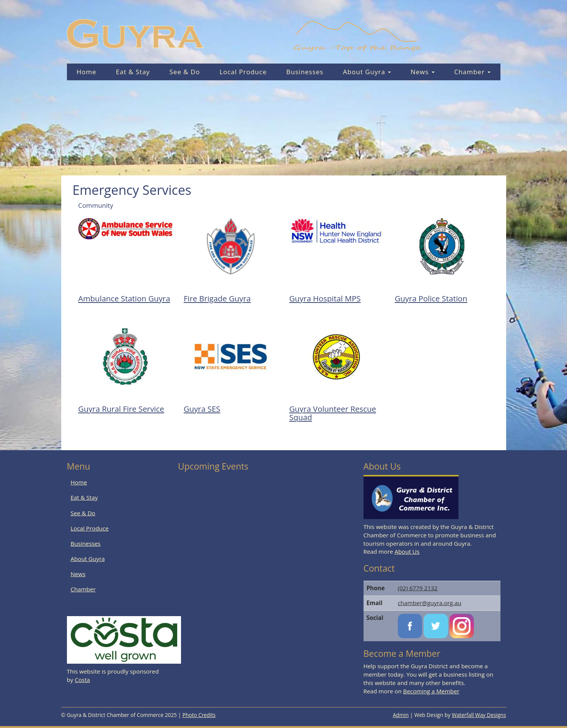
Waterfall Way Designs (479, 715)
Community (96, 205)
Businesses (305, 72)
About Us (407, 551)
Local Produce (243, 72)
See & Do (185, 72)
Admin (401, 715)
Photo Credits (199, 715)
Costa (83, 680)
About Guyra (367, 72)
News (423, 72)
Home (86, 72)
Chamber (472, 72)
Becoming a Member (431, 691)
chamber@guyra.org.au (430, 603)
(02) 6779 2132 (418, 588)
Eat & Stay (133, 72)
